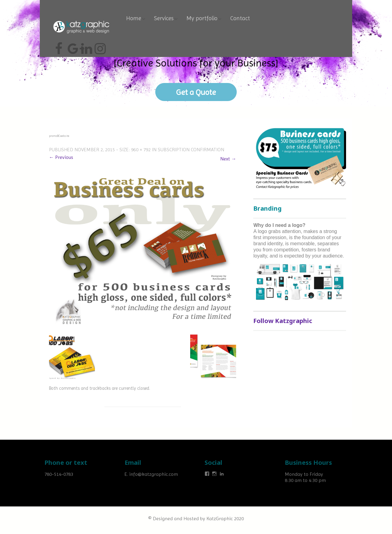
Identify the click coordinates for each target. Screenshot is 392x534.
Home (134, 19)
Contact (240, 19)
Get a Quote (196, 92)
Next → (228, 159)
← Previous (61, 157)
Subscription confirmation (191, 150)
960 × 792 (141, 150)
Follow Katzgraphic (283, 321)
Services (164, 19)
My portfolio (202, 19)
